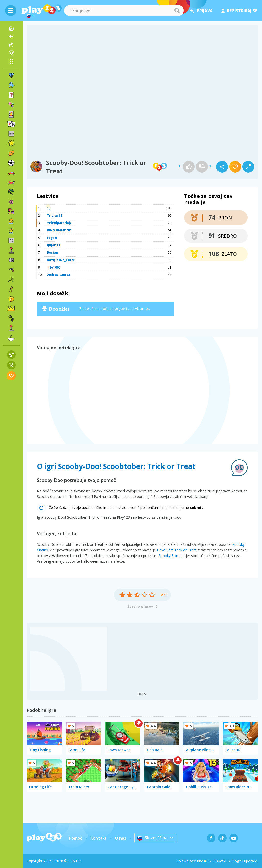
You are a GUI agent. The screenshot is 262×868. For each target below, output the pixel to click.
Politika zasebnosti (192, 861)
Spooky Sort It (170, 556)
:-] (49, 208)
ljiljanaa (54, 245)
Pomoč (75, 838)
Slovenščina (152, 838)
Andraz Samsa (59, 275)
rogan (52, 238)
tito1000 (54, 267)
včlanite (142, 309)
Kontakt (98, 838)
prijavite (122, 309)
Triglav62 (55, 215)
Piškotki (220, 861)
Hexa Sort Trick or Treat (177, 550)
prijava (201, 11)
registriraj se (239, 11)
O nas (120, 838)
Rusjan (53, 253)
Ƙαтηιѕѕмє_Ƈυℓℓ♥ (61, 260)
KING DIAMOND (59, 230)
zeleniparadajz (59, 223)
